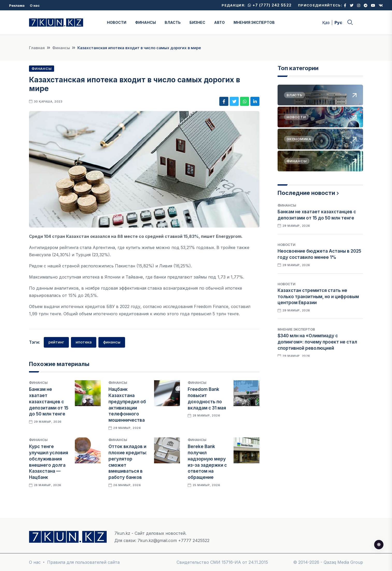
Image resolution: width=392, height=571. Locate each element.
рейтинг (56, 342)
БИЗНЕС (197, 22)
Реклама (17, 5)
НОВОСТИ (117, 22)
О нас (35, 5)
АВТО (219, 22)
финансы (112, 342)
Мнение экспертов (296, 329)
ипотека (84, 342)
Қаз (326, 23)
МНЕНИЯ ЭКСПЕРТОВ (254, 22)
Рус (338, 23)
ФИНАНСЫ (146, 22)
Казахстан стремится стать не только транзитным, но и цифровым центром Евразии (318, 297)
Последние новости (306, 193)
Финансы (61, 48)
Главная (37, 48)
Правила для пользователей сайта (83, 562)
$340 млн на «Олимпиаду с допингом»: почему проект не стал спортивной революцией (317, 342)
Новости (286, 245)
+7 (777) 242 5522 (270, 5)
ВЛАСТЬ (173, 22)
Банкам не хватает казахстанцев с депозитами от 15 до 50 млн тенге (49, 402)
